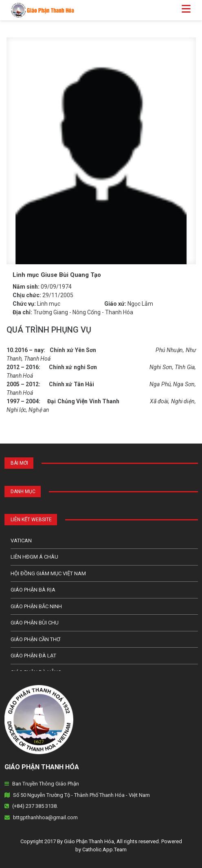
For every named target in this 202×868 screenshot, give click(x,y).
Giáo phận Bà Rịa (33, 590)
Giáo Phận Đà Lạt (33, 656)
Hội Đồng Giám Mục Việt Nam (48, 573)
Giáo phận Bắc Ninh (36, 606)
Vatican (21, 541)
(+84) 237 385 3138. (35, 806)
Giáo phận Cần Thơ (35, 639)
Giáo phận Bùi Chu (35, 623)
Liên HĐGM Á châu (34, 557)
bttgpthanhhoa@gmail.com (45, 817)
